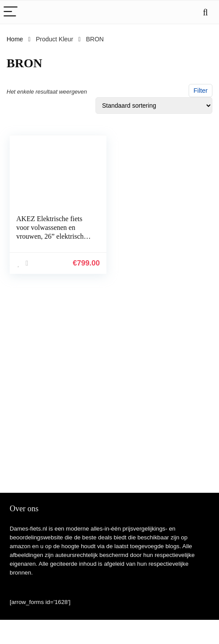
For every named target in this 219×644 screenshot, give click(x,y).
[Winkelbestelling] (154, 106)
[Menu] (11, 12)
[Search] (205, 12)
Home (15, 39)
